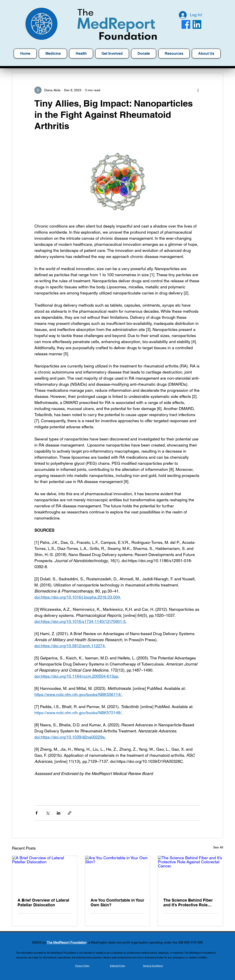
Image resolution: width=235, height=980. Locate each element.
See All (218, 847)
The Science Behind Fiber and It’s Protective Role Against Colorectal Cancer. (189, 903)
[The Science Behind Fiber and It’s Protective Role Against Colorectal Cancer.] (190, 874)
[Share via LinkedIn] (59, 813)
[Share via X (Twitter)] (48, 813)
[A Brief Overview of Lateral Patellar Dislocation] (45, 874)
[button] (174, 54)
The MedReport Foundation (67, 942)
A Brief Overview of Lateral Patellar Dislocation (43, 903)
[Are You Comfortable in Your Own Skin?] (118, 874)
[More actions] (198, 90)
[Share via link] (70, 813)
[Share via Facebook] (37, 813)
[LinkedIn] (197, 24)
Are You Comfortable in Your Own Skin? (117, 903)
